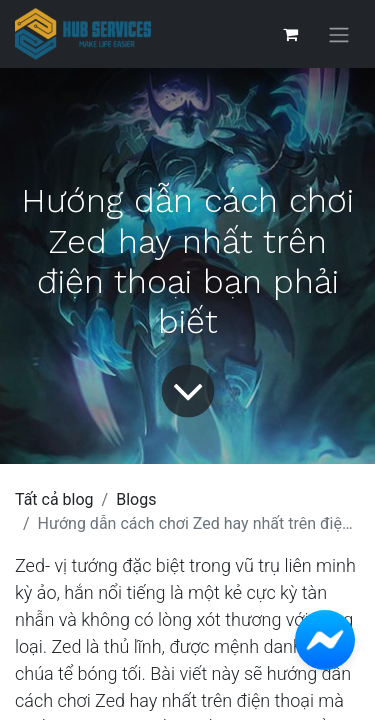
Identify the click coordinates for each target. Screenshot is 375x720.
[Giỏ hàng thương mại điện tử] (290, 34)
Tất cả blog (54, 499)
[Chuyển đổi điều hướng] (339, 34)
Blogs (136, 499)
